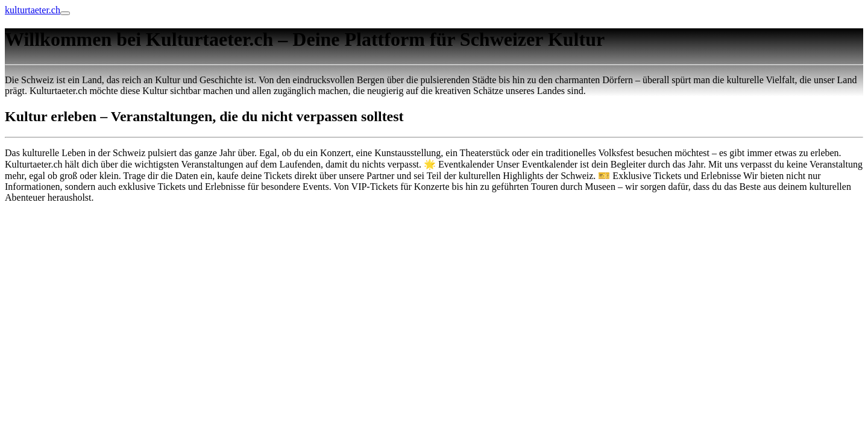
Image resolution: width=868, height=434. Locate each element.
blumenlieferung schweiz (53, 218)
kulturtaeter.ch (33, 10)
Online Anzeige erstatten (52, 238)
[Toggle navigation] (65, 13)
